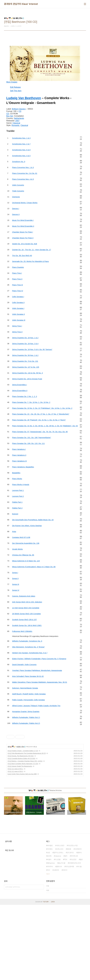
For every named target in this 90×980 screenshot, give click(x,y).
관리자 (53, 977)
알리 (66, 931)
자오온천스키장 (73, 921)
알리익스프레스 (58, 928)
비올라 (49, 935)
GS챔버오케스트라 (75, 938)
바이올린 (50, 921)
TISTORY (46, 977)
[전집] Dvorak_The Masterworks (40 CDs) (21, 831)
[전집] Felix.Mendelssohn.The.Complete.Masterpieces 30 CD (27, 829)
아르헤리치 (78, 924)
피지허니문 (74, 931)
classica (58, 931)
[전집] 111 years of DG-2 (15, 847)
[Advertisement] (45, 745)
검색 (41, 962)
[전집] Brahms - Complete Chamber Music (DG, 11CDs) (25, 836)
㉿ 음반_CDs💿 (21, 822)
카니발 (79, 942)
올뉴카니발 (62, 938)
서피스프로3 (60, 921)
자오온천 (73, 935)
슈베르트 (56, 945)
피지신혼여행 (70, 942)
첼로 (81, 935)
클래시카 (59, 942)
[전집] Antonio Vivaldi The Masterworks (20, 841)
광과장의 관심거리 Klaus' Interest (21, 4)
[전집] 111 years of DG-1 (15, 844)
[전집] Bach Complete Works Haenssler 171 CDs (23, 839)
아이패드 (50, 924)
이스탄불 (58, 935)
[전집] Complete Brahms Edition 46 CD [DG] (21, 834)
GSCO (65, 945)
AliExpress (51, 938)
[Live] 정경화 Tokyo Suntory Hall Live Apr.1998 (22, 849)
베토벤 (69, 924)
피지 (49, 945)
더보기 (48, 949)
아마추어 (50, 942)
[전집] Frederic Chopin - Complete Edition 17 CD (23, 826)
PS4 (66, 935)
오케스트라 (60, 924)
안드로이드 (70, 928)
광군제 (49, 931)
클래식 (79, 928)
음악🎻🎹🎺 (11, 822)
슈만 (49, 928)
